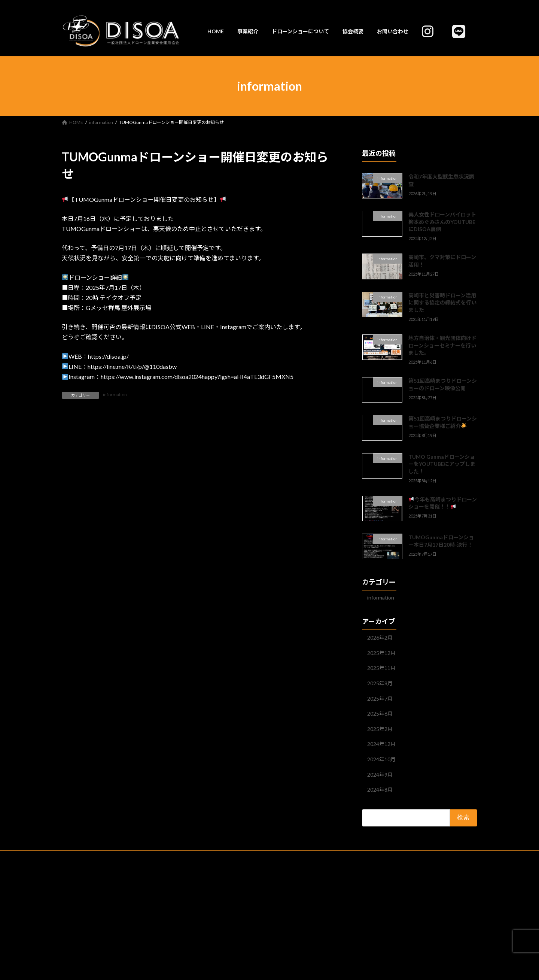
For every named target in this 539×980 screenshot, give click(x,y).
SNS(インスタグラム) (376, 857)
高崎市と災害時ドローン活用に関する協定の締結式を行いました (442, 303)
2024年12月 (381, 744)
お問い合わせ (326, 857)
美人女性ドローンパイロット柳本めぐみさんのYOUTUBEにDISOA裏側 (442, 222)
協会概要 (230, 857)
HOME (103, 857)
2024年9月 (380, 775)
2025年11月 (381, 668)
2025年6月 (380, 714)
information (115, 395)
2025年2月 (380, 729)
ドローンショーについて (182, 857)
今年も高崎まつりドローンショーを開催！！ (443, 503)
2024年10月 (381, 759)
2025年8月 (380, 683)
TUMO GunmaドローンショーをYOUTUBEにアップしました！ (442, 464)
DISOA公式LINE (427, 857)
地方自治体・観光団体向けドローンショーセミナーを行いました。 (442, 345)
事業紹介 (134, 857)
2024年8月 (380, 790)
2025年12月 (381, 653)
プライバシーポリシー (276, 857)
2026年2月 (380, 638)
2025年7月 (380, 699)
